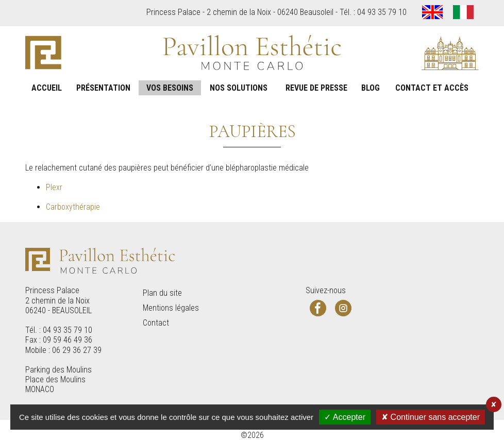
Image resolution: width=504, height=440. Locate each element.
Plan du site (162, 293)
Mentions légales (171, 308)
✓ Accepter (345, 417)
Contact (156, 323)
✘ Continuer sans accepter (431, 417)
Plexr (54, 187)
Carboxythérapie (73, 207)
